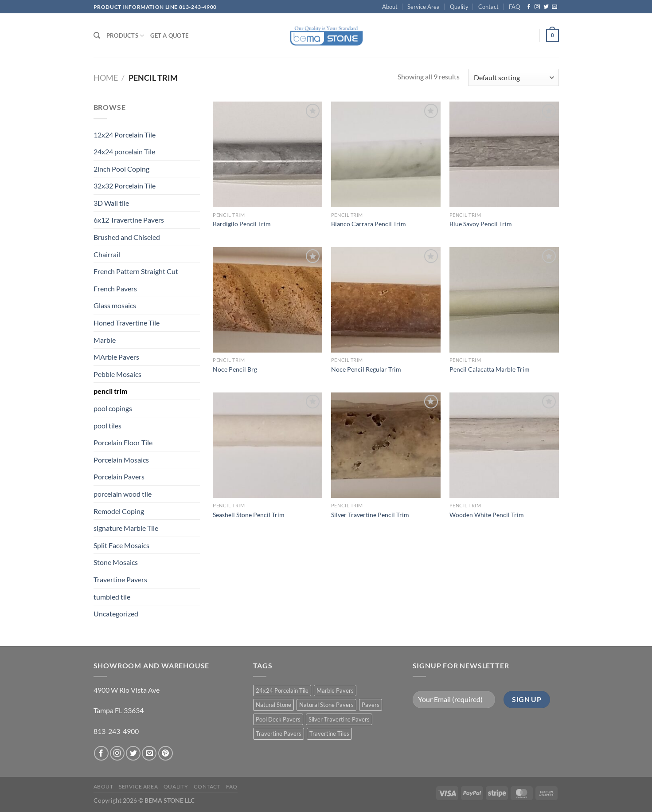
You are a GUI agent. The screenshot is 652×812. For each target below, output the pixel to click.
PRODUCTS (125, 36)
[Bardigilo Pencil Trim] (267, 154)
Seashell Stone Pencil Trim (249, 515)
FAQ (514, 7)
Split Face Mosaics (121, 545)
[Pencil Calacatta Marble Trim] (504, 300)
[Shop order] (513, 77)
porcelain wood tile (123, 494)
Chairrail (107, 254)
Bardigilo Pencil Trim (242, 224)
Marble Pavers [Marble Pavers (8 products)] (335, 690)
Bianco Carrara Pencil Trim (369, 224)
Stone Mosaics (116, 562)
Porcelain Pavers (119, 477)
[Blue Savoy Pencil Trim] (504, 154)
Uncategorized (116, 614)
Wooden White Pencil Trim (487, 515)
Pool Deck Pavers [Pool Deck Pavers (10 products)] (278, 719)
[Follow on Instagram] (537, 7)
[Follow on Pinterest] (166, 753)
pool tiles (107, 426)
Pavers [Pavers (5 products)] (371, 705)
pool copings (113, 408)
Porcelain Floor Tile (123, 442)
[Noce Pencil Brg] (267, 300)
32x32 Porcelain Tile (125, 186)
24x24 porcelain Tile (124, 151)
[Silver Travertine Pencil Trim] (386, 445)
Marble (105, 340)
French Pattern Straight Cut (136, 271)
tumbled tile (112, 597)
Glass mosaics (115, 305)
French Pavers (115, 288)
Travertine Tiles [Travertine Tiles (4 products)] (329, 734)
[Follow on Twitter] (546, 7)
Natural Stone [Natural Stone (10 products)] (273, 705)
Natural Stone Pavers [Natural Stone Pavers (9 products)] (326, 705)
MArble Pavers (116, 357)
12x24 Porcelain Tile (125, 135)
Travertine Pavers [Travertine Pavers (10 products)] (279, 734)
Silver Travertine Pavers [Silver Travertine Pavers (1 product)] (339, 719)
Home (106, 78)
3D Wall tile (111, 203)
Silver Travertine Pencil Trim (370, 515)
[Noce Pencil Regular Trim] (386, 300)
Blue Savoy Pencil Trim (481, 224)
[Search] (97, 35)
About (390, 7)
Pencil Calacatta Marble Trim (490, 369)
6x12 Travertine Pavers (129, 220)
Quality (459, 7)
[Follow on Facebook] (529, 7)
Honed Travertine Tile (127, 323)
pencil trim (110, 391)
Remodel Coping (119, 511)
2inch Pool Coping (121, 169)
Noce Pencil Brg (235, 369)
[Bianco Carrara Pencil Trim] (386, 154)
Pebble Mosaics (117, 374)
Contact (488, 7)
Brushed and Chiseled (127, 237)
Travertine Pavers (120, 579)
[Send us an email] (554, 7)
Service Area (424, 7)
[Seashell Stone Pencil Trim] (267, 445)
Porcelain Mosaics (121, 460)
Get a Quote (169, 35)
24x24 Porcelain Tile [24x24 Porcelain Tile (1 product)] (282, 690)
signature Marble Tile (126, 528)
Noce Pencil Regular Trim (366, 369)
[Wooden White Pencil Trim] (504, 445)
